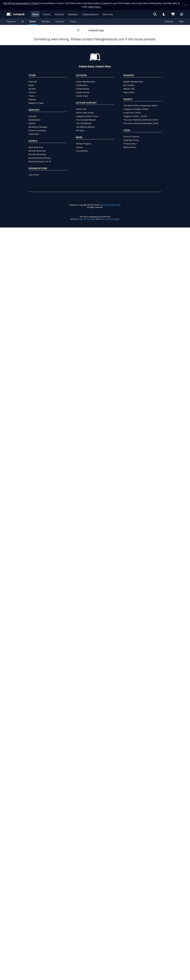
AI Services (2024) (132, 865)
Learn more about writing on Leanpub (95, 647)
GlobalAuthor (35, 872)
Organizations (90, 14)
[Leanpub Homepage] (16, 14)
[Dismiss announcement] (186, 5)
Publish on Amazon (37, 883)
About (64, 220)
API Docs (80, 883)
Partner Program (84, 896)
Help (181, 21)
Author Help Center (85, 865)
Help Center (129, 845)
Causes (79, 900)
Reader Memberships (133, 834)
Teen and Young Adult (103, 289)
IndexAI (32, 876)
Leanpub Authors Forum (87, 869)
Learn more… (95, 7)
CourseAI (33, 869)
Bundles (46, 21)
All (22, 21)
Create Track (82, 848)
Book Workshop (36, 900)
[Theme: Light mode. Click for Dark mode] (164, 14)
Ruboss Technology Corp (110, 957)
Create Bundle (83, 841)
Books (33, 21)
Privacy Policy (130, 896)
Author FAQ (81, 862)
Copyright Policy (131, 893)
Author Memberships (86, 834)
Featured (11, 21)
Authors (59, 14)
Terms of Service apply (109, 972)
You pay (97, 87)
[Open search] (155, 14)
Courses (60, 21)
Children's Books (83, 289)
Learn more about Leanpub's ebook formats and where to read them (95, 717)
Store (35, 14)
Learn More (34, 927)
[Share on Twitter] (32, 291)
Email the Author (128, 290)
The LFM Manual (84, 876)
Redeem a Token (36, 856)
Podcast (169, 21)
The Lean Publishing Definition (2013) (141, 872)
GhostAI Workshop (37, 903)
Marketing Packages (38, 879)
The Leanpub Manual (86, 872)
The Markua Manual (85, 879)
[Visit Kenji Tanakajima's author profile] (134, 355)
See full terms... (95, 579)
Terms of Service (131, 889)
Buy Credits (129, 838)
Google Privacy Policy (86, 972)
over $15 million (87, 638)
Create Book (82, 838)
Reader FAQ (129, 841)
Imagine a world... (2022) (135, 869)
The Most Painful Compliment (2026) (141, 858)
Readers (73, 14)
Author (95, 220)
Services (108, 14)
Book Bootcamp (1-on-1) (40, 914)
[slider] (123, 67)
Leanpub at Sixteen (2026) (136, 862)
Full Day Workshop (37, 907)
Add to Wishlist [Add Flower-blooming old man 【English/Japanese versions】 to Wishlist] (114, 109)
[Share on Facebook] (37, 291)
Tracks (73, 21)
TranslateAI (34, 887)
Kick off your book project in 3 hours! (21, 3)
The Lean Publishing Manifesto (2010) (141, 876)
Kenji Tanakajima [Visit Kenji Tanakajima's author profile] (51, 133)
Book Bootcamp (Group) (40, 910)
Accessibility (82, 903)
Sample (126, 220)
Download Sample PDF (123, 489)
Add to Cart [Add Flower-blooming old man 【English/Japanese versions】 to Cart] (114, 102)
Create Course (83, 845)
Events (47, 14)
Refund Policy (130, 900)
